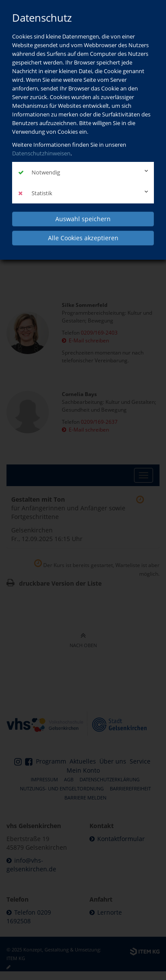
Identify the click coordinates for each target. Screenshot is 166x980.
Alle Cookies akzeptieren (83, 238)
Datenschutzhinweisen (41, 153)
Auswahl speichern (83, 219)
